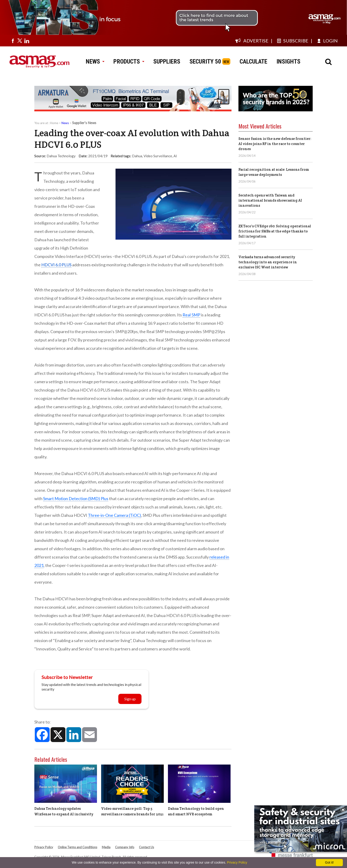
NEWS (95, 61)
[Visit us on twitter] (20, 41)
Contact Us (146, 847)
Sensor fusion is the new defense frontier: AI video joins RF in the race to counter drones (275, 144)
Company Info (125, 847)
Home (54, 123)
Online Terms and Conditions (77, 847)
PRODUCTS (129, 61)
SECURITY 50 (205, 61)
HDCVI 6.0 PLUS (56, 265)
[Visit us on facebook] (13, 41)
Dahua (137, 156)
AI (175, 156)
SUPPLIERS (167, 61)
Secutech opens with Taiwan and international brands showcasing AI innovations (270, 200)
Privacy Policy (44, 847)
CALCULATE (253, 61)
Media (106, 847)
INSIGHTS (288, 61)
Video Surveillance (158, 156)
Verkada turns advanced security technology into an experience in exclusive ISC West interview (268, 262)
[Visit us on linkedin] (27, 41)
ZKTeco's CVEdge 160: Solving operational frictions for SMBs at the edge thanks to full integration (275, 231)
